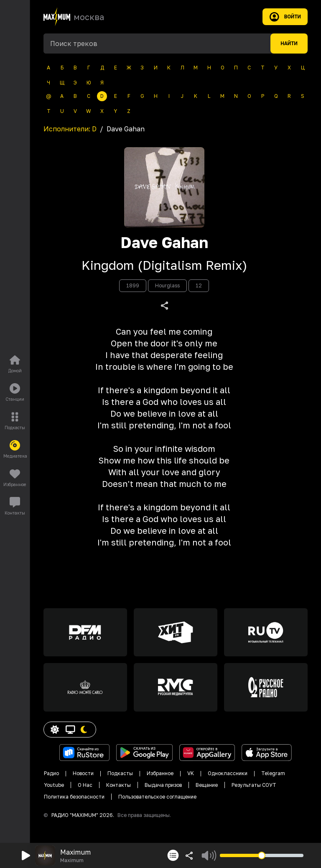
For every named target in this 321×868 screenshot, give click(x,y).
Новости (83, 773)
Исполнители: (70, 129)
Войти (285, 17)
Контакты (118, 785)
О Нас (85, 785)
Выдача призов (163, 785)
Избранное (160, 773)
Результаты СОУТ (254, 785)
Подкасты (120, 773)
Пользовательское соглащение (157, 797)
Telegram (273, 773)
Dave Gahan (164, 243)
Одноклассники (228, 773)
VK (191, 773)
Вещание (207, 785)
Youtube (54, 785)
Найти (289, 44)
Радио (51, 773)
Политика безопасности (74, 797)
